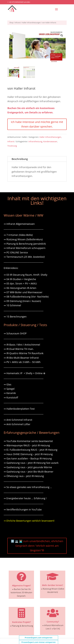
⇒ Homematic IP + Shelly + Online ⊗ (24, 373)
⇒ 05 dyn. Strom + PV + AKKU (20, 283)
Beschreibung (20, 159)
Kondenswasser (50, 141)
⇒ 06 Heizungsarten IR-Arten (20, 288)
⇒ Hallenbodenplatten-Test (19, 409)
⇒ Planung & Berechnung (25, 244)
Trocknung (12, 146)
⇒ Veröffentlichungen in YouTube (23, 509)
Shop (11, 23)
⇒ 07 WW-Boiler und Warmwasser (23, 292)
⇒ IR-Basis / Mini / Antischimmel (22, 345)
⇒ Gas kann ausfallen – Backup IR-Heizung (28, 458)
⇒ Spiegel (9, 389)
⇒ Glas (7, 384)
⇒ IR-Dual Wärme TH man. (19, 349)
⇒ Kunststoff (11, 397)
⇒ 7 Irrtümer (18, 235)
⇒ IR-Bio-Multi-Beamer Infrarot (21, 358)
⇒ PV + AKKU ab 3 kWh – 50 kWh (22, 362)
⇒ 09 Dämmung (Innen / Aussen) (22, 301)
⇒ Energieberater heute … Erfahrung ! (25, 498)
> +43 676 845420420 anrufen (19, 2)
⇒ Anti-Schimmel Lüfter (17, 424)
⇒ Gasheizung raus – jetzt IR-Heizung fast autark (31, 463)
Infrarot (18, 23)
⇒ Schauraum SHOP (15, 333)
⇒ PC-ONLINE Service (16, 252)
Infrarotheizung (35, 141)
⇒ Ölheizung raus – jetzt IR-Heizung (24, 476)
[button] (62, 35)
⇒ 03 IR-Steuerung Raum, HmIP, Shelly (26, 275)
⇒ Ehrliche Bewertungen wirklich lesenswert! (29, 521)
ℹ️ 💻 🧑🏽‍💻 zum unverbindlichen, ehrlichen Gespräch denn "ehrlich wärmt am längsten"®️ (37, 546)
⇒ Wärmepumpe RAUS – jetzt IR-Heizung (27, 445)
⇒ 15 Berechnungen (15, 317)
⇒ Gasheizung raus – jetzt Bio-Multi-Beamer (28, 472)
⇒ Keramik (10, 393)
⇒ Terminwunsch (24, 257)
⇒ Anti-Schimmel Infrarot (18, 420)
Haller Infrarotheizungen (31, 23)
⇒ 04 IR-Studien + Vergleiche (20, 279)
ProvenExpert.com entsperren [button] (39, 638)
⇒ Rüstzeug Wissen (23, 239)
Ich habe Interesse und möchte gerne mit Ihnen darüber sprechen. (37, 124)
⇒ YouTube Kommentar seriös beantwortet (28, 441)
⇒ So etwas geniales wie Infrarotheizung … (28, 487)
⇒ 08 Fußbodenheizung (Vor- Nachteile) (26, 297)
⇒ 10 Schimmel (13, 305)
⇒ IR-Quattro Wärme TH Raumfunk (24, 353)
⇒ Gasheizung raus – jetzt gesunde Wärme (28, 467)
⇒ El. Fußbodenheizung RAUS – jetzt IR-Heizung (30, 450)
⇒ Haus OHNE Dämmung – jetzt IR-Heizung (28, 454)
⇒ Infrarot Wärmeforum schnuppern (25, 248)
